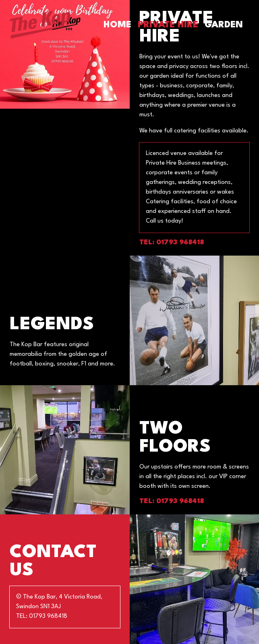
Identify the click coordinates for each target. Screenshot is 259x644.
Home (117, 25)
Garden (224, 25)
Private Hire (168, 25)
